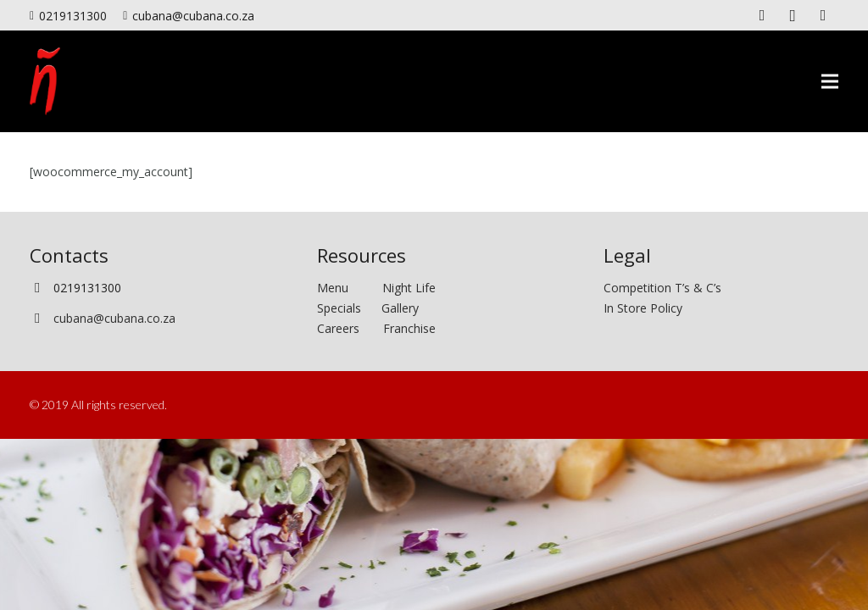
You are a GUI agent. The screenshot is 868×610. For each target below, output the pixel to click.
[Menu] (830, 81)
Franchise (409, 328)
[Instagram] (793, 15)
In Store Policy (643, 308)
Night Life (409, 288)
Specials (342, 308)
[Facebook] (762, 15)
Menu (350, 288)
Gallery (400, 308)
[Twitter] (823, 15)
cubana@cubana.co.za (114, 318)
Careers (338, 328)
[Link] (45, 81)
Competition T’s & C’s (662, 288)
